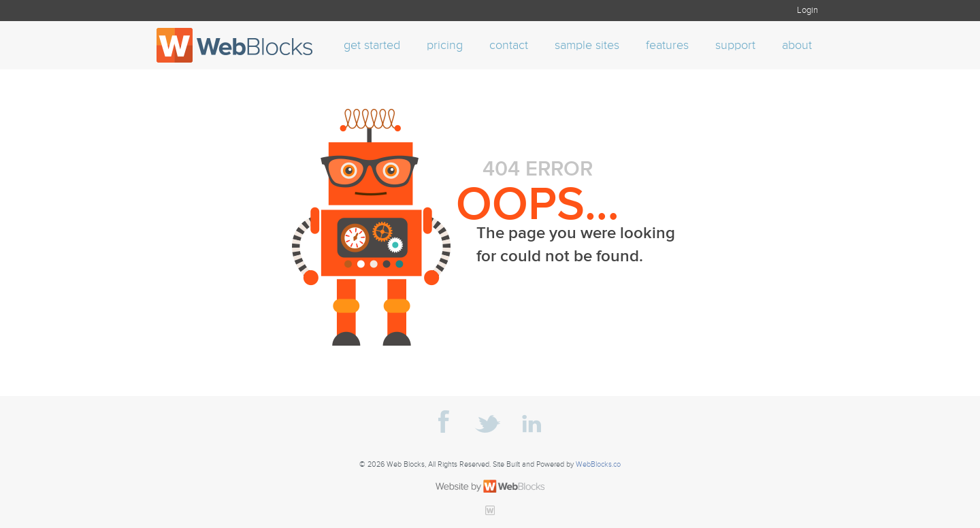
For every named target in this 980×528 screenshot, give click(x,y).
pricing (445, 46)
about (797, 46)
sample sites (587, 46)
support (735, 46)
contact (509, 46)
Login (807, 11)
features (667, 46)
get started (372, 46)
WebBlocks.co (598, 465)
